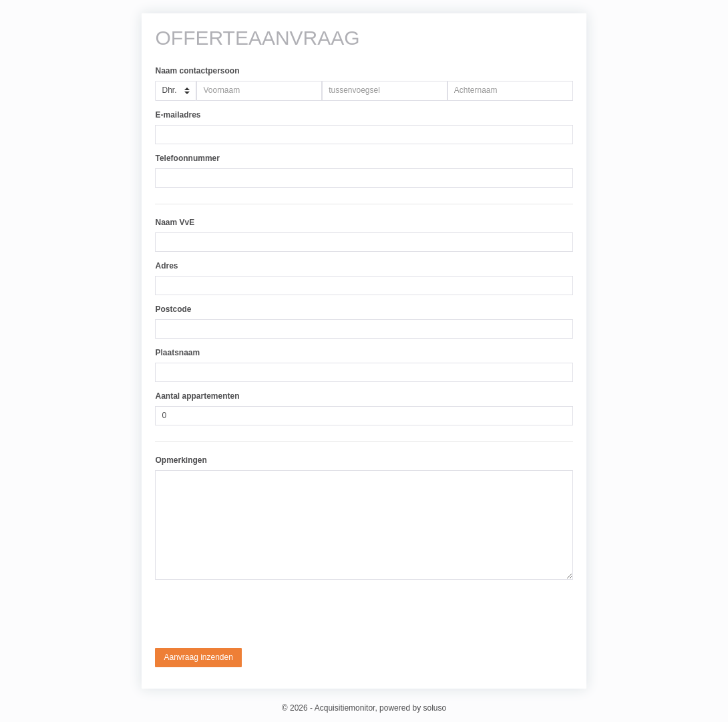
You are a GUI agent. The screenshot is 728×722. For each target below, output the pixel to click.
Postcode (173, 309)
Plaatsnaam (177, 353)
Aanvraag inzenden (198, 657)
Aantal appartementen (197, 396)
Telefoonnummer (187, 158)
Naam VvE (175, 222)
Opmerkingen (181, 460)
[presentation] (256, 614)
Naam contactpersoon (197, 71)
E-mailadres (178, 115)
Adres (166, 266)
